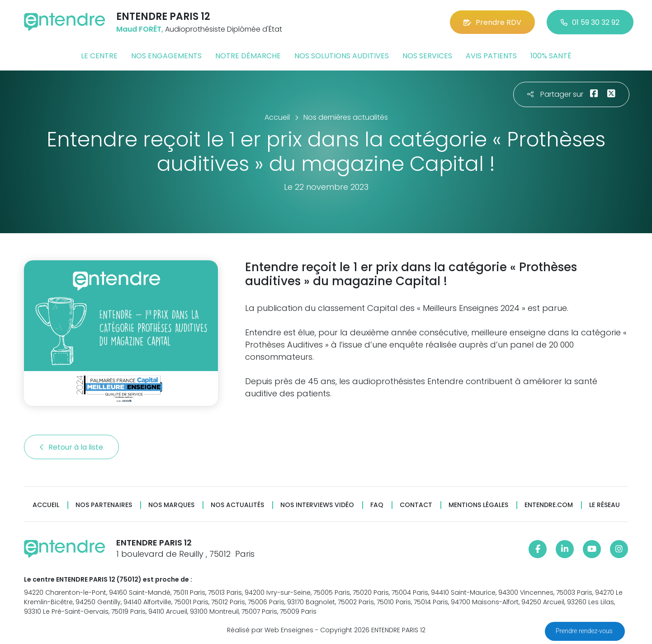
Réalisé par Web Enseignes (270, 630)
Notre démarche (248, 56)
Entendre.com (549, 505)
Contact (416, 505)
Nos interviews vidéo (317, 505)
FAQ (377, 505)
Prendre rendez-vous (585, 631)
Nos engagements (166, 56)
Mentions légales (478, 505)
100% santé (551, 56)
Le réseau (605, 505)
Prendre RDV (492, 22)
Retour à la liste (71, 447)
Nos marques (171, 505)
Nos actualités (237, 505)
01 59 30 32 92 (590, 22)
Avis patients (491, 56)
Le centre (99, 56)
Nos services (427, 56)
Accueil (46, 505)
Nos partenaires (104, 505)
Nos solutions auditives (342, 56)
